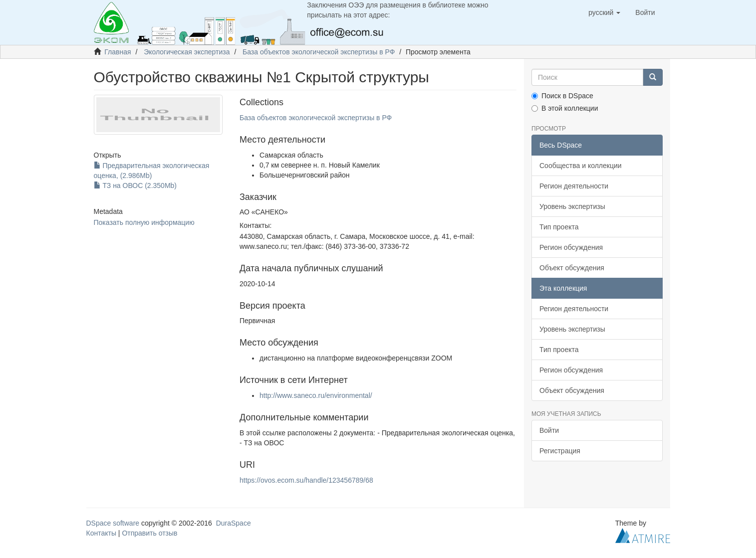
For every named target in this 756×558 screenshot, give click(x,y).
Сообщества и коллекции (581, 166)
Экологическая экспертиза (187, 52)
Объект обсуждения (572, 268)
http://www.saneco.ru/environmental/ (316, 395)
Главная (118, 52)
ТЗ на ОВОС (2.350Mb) (135, 186)
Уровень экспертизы (572, 206)
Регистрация (560, 451)
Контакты (101, 533)
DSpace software (113, 523)
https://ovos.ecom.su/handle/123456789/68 (306, 480)
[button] (604, 12)
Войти (549, 430)
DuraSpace (234, 523)
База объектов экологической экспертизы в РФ (319, 52)
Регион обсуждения (571, 247)
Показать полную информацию (144, 222)
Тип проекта (559, 227)
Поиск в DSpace (562, 96)
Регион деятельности (574, 186)
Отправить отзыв (149, 533)
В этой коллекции (565, 108)
